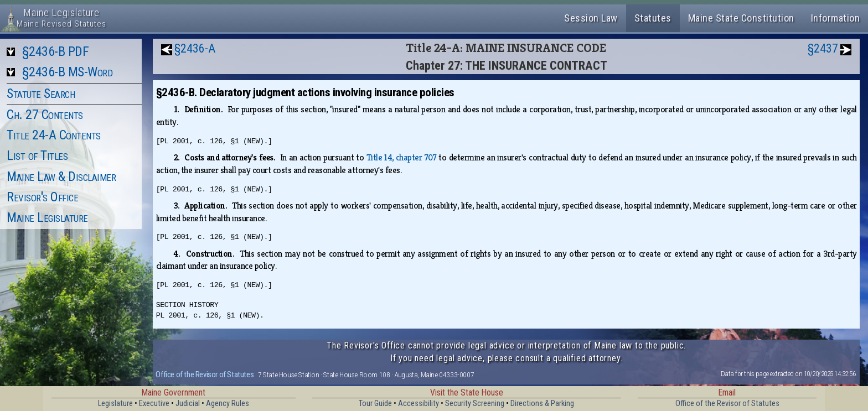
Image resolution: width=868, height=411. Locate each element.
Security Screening (475, 404)
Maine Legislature (47, 217)
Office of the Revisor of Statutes (205, 374)
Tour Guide (375, 404)
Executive (154, 404)
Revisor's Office (42, 197)
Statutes (653, 18)
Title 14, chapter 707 (402, 157)
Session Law (591, 18)
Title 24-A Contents (54, 135)
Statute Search (41, 93)
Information (836, 18)
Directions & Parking (542, 404)
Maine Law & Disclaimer (61, 176)
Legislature (115, 404)
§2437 (823, 48)
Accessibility (418, 404)
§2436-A (195, 48)
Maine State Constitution (741, 18)
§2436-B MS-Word (68, 72)
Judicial (188, 404)
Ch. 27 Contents (45, 115)
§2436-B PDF (56, 51)
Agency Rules (228, 404)
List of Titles (37, 155)
